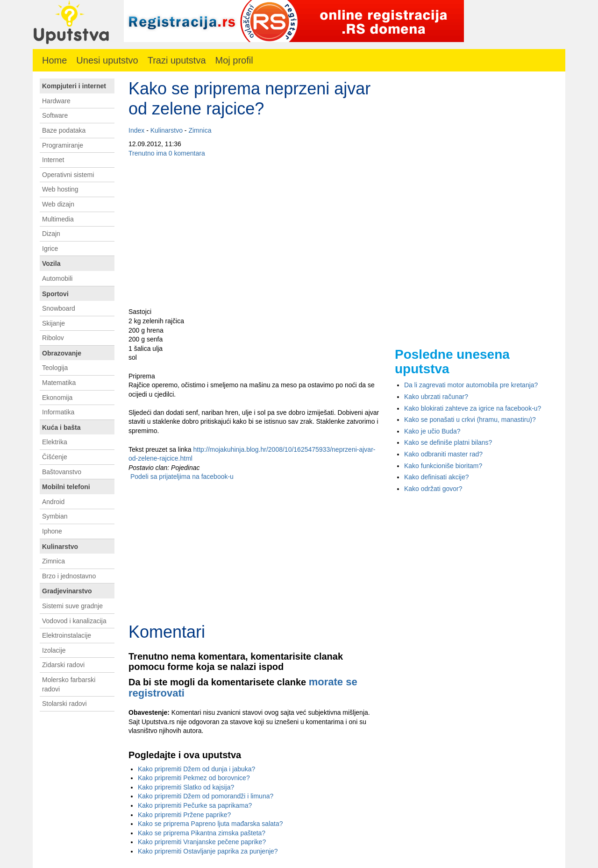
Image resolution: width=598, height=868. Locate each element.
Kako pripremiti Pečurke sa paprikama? (195, 805)
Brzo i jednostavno (69, 576)
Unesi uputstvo (107, 60)
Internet (53, 160)
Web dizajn (58, 204)
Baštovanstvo (62, 472)
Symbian (55, 516)
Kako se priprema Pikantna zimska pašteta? (202, 833)
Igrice (50, 249)
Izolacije (54, 650)
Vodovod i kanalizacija (74, 621)
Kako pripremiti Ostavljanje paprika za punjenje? (208, 851)
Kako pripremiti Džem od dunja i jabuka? (196, 769)
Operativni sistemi (68, 175)
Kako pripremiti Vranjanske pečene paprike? (202, 842)
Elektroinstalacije (67, 635)
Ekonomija (57, 398)
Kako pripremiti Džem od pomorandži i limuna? (206, 796)
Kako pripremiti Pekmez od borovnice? (194, 778)
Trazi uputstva (177, 60)
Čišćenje (55, 457)
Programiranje (63, 145)
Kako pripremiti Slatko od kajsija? (186, 787)
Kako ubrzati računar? (436, 397)
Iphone (52, 531)
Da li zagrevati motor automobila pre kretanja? (471, 385)
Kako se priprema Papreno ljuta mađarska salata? (210, 824)
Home (54, 60)
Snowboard (59, 308)
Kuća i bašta (61, 427)
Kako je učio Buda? (432, 431)
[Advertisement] (255, 233)
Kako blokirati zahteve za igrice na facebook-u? (473, 408)
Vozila (51, 263)
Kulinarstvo (167, 130)
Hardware (56, 101)
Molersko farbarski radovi (69, 684)
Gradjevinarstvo (67, 591)
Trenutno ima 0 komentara (167, 153)
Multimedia (58, 219)
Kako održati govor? (433, 489)
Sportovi (55, 294)
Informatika (58, 412)
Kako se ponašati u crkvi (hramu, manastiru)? (470, 420)
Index (136, 130)
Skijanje (53, 323)
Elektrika (55, 442)
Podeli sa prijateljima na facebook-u (181, 477)
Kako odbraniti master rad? (443, 454)
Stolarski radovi (64, 704)
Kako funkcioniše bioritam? (443, 466)
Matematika (59, 383)
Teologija (55, 368)
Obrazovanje (62, 353)
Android (53, 502)
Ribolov (53, 338)
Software (55, 115)
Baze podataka (64, 130)
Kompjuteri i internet (74, 86)
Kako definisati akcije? (437, 477)
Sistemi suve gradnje (72, 606)
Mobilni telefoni (66, 487)
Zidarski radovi (63, 665)
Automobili (57, 278)
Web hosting (60, 189)
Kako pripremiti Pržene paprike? (184, 815)
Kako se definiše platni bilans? (448, 442)
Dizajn (51, 234)
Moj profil (234, 60)
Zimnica (200, 130)
